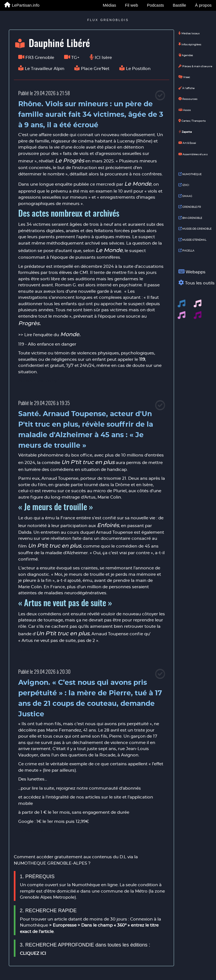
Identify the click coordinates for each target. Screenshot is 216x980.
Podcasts (156, 5)
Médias (109, 5)
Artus (90, 497)
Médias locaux (189, 33)
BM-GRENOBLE (190, 218)
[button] (181, 304)
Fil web (131, 5)
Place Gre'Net (92, 68)
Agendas (186, 55)
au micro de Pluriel (107, 491)
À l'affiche (187, 88)
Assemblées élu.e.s (193, 154)
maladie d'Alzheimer (67, 553)
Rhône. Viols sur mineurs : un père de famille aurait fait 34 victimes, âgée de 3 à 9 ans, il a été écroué (91, 115)
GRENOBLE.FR (190, 207)
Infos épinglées (190, 45)
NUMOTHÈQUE (190, 174)
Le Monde (138, 184)
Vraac (184, 77)
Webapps (194, 272)
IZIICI (184, 185)
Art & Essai (187, 143)
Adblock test (31, 381)
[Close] (160, 95)
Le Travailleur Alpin (41, 68)
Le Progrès (70, 161)
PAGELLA (186, 251)
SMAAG (185, 196)
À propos (203, 5)
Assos (185, 110)
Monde (70, 335)
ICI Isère (101, 57)
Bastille (180, 5)
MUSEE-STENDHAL (192, 240)
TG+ (72, 57)
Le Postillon (135, 68)
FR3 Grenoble (36, 57)
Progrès (29, 323)
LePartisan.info (22, 5)
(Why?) (53, 381)
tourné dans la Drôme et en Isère (118, 485)
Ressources (188, 99)
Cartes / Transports (192, 121)
